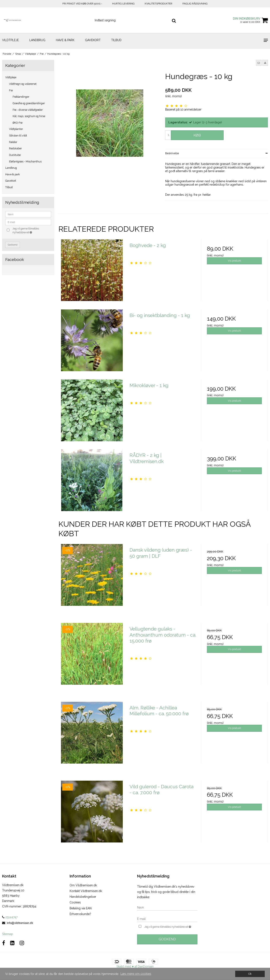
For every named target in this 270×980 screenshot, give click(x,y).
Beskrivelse (172, 153)
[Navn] (167, 907)
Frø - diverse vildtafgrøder (28, 110)
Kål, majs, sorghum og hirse (29, 116)
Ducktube (15, 155)
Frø (11, 90)
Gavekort (93, 40)
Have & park (65, 40)
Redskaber (15, 148)
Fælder (13, 142)
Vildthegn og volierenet (23, 84)
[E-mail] (167, 919)
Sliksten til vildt (18, 136)
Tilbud (116, 40)
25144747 (10, 917)
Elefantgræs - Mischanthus (25, 161)
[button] (259, 63)
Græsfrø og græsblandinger (29, 103)
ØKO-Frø (18, 123)
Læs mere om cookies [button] (136, 974)
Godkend (13, 245)
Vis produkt (234, 261)
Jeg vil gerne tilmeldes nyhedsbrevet (31, 230)
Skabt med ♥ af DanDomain (135, 967)
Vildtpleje (10, 40)
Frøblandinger (21, 97)
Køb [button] (197, 135)
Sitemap (8, 934)
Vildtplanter (16, 129)
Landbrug (37, 40)
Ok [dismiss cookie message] (250, 974)
